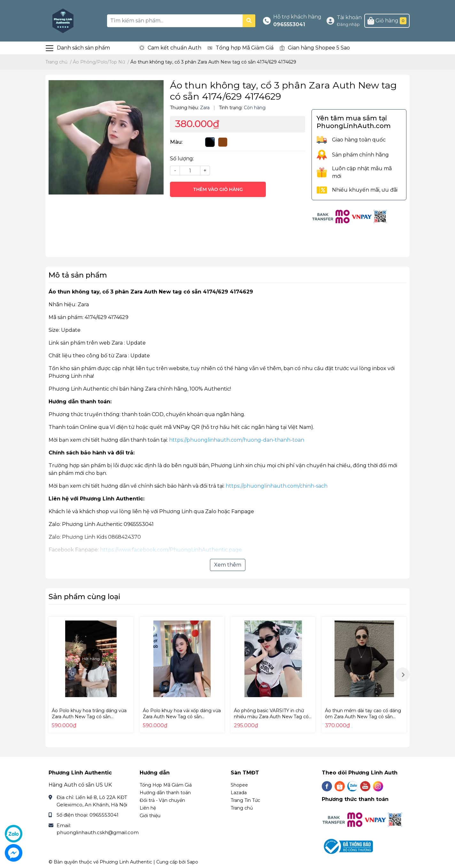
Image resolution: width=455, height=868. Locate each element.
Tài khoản (349, 17)
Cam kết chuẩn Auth (174, 48)
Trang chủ (242, 808)
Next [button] (403, 674)
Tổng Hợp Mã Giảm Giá (166, 785)
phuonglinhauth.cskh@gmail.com (98, 832)
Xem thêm (228, 565)
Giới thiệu (150, 816)
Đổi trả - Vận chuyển (162, 800)
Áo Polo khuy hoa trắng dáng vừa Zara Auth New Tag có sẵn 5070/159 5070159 (89, 717)
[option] (91, 675)
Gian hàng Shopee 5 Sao (319, 48)
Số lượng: (182, 159)
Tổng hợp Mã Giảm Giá (245, 48)
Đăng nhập (348, 24)
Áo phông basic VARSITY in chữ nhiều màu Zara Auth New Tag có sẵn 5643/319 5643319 (271, 717)
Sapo (193, 862)
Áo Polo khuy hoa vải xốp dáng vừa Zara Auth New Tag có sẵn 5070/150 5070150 (182, 717)
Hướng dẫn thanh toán (165, 793)
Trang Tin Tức (245, 800)
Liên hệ (148, 808)
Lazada (239, 793)
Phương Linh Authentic (126, 862)
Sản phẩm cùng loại (85, 597)
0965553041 (289, 24)
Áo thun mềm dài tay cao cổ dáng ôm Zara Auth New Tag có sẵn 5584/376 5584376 (363, 717)
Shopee (239, 785)
